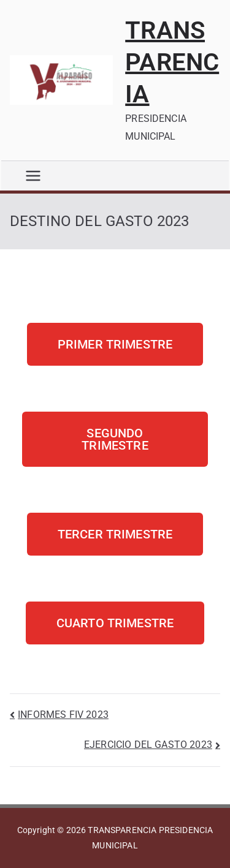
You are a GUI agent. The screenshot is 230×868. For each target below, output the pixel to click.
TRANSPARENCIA (172, 62)
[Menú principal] (33, 176)
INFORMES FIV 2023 (63, 715)
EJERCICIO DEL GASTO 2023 (148, 745)
